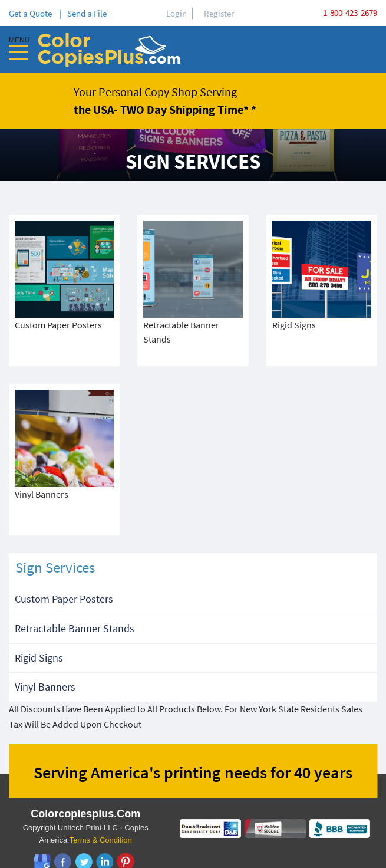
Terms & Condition (101, 812)
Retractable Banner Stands (75, 600)
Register (219, 13)
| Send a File (83, 13)
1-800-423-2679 (350, 13)
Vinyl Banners (45, 658)
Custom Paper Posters (64, 571)
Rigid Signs (39, 629)
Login (176, 13)
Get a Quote (32, 13)
